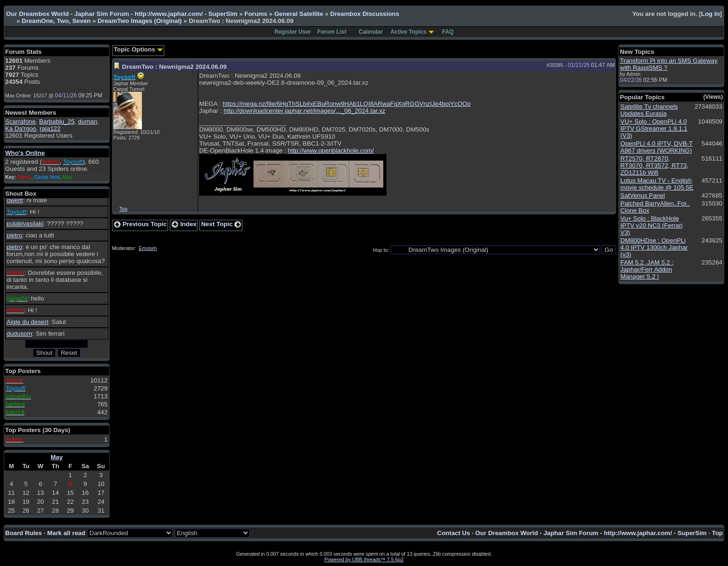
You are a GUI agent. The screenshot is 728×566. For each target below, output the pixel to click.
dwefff (15, 200)
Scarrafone (20, 121)
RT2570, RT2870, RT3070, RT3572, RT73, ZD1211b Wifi (654, 165)
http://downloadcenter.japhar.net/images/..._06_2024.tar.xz (304, 111)
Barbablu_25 (57, 121)
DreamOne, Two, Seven (56, 21)
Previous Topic (140, 224)
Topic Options (138, 49)
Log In (711, 14)
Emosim (148, 248)
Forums (256, 14)
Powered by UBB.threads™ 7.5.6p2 (364, 559)
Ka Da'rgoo (21, 129)
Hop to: (381, 250)
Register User (293, 32)
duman (88, 121)
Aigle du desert (27, 322)
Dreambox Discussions (365, 14)
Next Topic (221, 224)
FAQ (448, 32)
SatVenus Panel (643, 195)
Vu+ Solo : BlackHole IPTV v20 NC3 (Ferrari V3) (651, 225)
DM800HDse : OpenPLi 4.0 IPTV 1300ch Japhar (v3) (654, 247)
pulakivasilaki (25, 224)
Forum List (332, 32)
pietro (14, 235)
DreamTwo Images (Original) (140, 21)
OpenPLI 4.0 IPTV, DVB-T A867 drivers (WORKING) (656, 147)
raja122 (50, 129)
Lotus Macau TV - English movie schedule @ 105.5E (657, 184)
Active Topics (408, 32)
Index (184, 224)
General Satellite (298, 14)
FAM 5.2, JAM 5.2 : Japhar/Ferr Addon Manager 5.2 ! (647, 269)
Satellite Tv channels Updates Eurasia (649, 110)
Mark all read (67, 533)
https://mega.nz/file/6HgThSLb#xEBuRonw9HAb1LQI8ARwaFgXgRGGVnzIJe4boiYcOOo (347, 104)
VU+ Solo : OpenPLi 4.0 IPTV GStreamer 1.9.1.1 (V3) (654, 129)
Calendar (371, 32)
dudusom (19, 334)
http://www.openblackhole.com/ (331, 151)
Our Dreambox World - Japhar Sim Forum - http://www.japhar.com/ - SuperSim (122, 14)
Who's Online (25, 153)
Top (123, 209)
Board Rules (24, 533)
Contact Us (453, 533)
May (57, 457)
